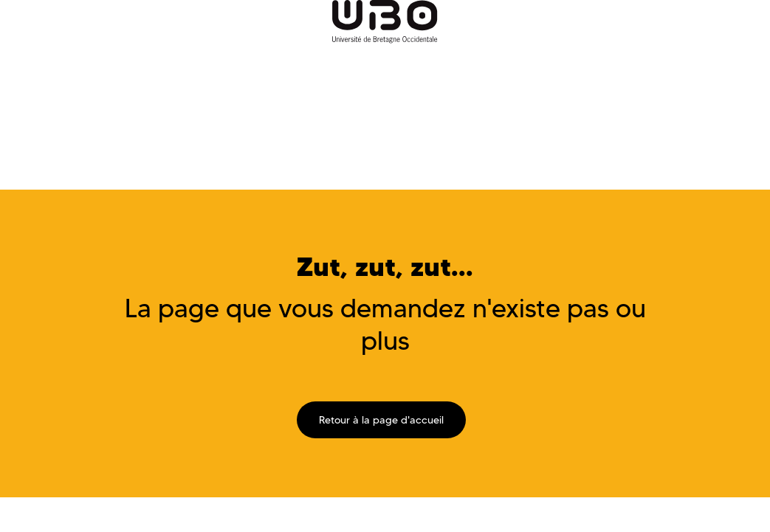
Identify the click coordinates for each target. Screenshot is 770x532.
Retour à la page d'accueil (381, 420)
